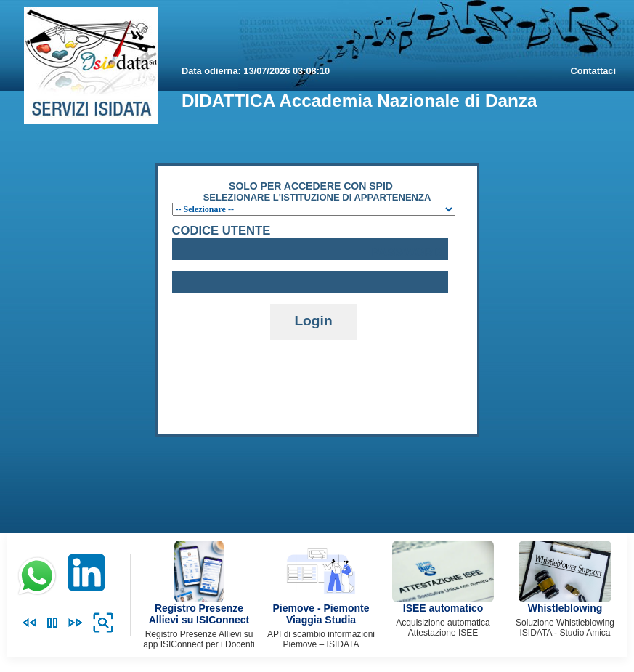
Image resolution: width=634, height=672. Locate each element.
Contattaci (593, 71)
